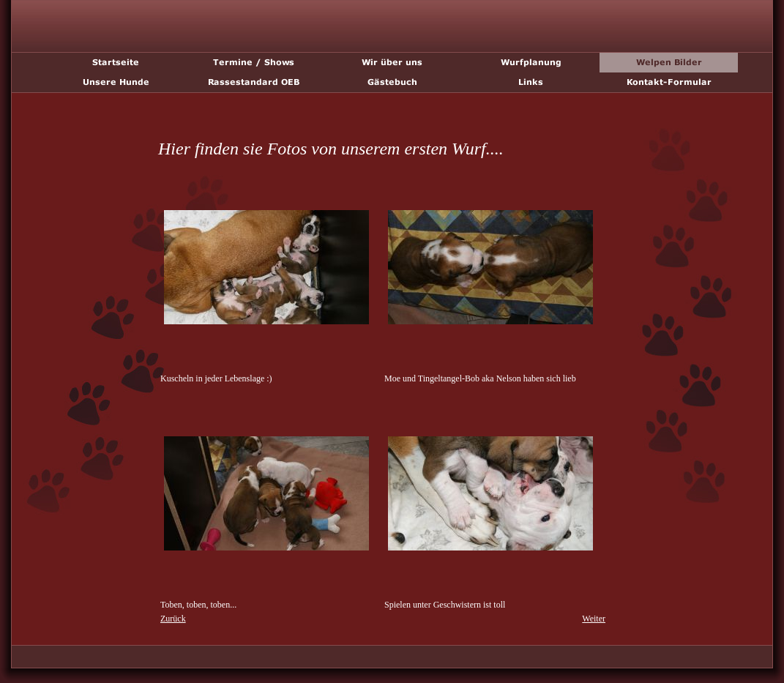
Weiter (594, 619)
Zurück (173, 619)
